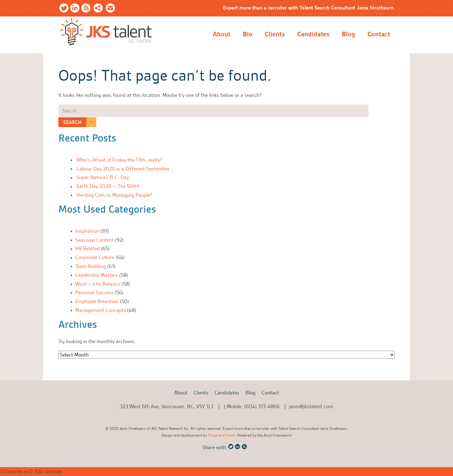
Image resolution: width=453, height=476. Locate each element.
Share (98, 9)
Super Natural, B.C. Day (103, 177)
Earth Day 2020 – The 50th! (108, 186)
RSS (86, 9)
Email (110, 9)
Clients (275, 34)
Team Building (91, 266)
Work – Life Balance (98, 284)
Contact (379, 34)
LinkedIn (75, 9)
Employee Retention (97, 301)
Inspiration (87, 231)
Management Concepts (101, 310)
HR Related (87, 248)
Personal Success (94, 292)
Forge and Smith (222, 435)
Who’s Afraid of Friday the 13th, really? (119, 160)
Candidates (313, 34)
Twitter (64, 9)
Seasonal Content (94, 240)
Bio (248, 34)
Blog (348, 34)
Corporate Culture (95, 257)
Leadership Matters (97, 275)
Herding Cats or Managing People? (114, 195)
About (222, 34)
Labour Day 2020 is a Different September (123, 169)
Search (72, 122)
